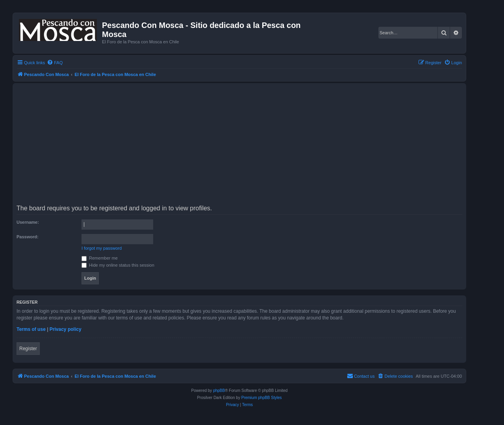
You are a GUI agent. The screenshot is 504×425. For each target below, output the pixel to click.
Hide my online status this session (118, 265)
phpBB (219, 391)
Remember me (100, 258)
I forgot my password (102, 248)
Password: (28, 237)
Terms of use (31, 329)
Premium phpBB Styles (262, 398)
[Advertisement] (253, 147)
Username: (28, 222)
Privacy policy (66, 329)
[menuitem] (55, 63)
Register (28, 349)
